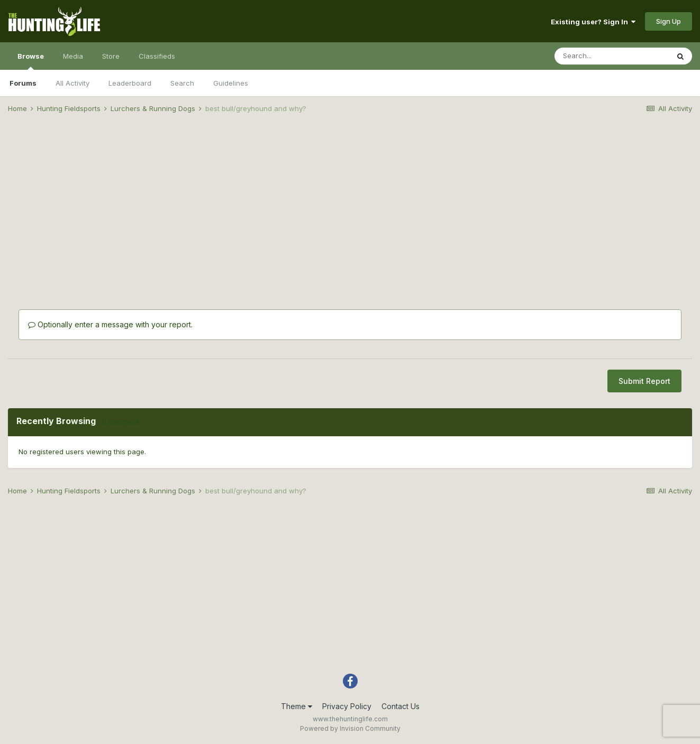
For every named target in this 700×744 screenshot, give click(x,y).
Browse (31, 61)
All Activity (72, 83)
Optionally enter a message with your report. (110, 324)
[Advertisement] (350, 204)
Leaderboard (130, 83)
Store (111, 56)
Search (182, 83)
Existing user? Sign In (593, 22)
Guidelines (231, 83)
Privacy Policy (347, 706)
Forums (23, 83)
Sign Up (669, 21)
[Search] (612, 56)
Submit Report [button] (644, 381)
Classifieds (157, 56)
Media (73, 56)
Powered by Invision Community (350, 728)
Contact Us (401, 706)
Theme (297, 706)
